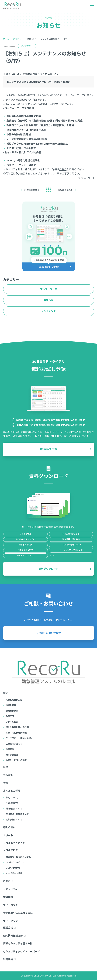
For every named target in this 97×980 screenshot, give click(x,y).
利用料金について (14, 809)
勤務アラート (12, 716)
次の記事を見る (65, 190)
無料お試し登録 (48, 449)
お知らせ (18, 39)
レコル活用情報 (13, 868)
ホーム (6, 39)
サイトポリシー (12, 905)
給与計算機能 (12, 755)
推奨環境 (8, 897)
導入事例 (8, 775)
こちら (63, 169)
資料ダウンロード (48, 569)
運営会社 (8, 928)
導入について (12, 798)
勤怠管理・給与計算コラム (18, 857)
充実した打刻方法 (14, 700)
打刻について (12, 803)
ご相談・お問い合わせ (48, 633)
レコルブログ (11, 850)
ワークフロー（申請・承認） (19, 738)
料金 (6, 767)
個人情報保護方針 (13, 936)
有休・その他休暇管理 (16, 733)
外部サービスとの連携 (16, 760)
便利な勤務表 (12, 711)
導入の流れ (9, 827)
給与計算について (14, 820)
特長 (6, 783)
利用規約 (8, 959)
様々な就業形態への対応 (17, 727)
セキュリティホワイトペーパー (20, 952)
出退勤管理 (11, 705)
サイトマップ (11, 921)
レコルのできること (14, 843)
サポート (8, 835)
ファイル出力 (12, 722)
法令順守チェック (14, 744)
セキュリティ (10, 889)
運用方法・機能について (17, 814)
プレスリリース (49, 289)
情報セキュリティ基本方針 (18, 944)
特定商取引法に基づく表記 (18, 913)
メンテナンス (27, 46)
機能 (6, 693)
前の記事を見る (32, 190)
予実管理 (10, 749)
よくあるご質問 (12, 791)
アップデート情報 (14, 873)
